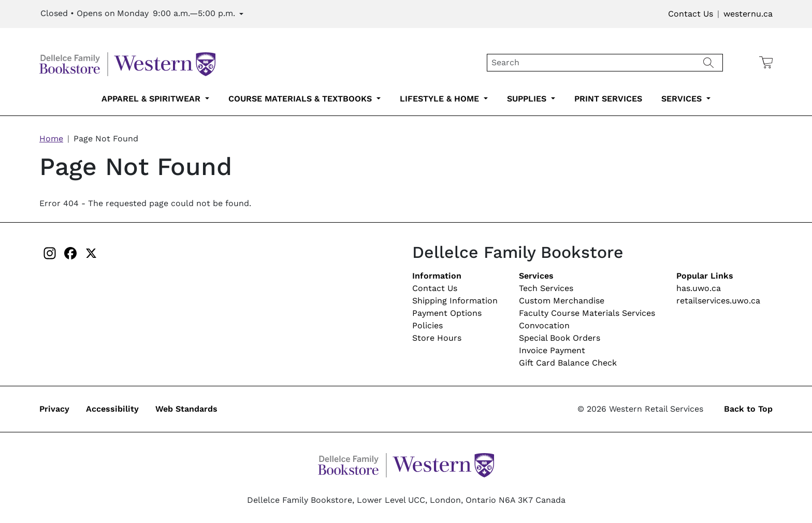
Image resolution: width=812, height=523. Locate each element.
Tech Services (546, 288)
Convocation (544, 325)
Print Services (608, 99)
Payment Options (447, 313)
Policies (427, 325)
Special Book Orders (560, 338)
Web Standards (186, 409)
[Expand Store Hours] (142, 14)
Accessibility (112, 409)
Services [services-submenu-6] (683, 99)
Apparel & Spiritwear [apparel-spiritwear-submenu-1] (152, 99)
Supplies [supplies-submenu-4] (528, 99)
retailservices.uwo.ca (718, 301)
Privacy (54, 409)
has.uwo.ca (699, 288)
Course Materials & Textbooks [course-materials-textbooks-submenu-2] (301, 99)
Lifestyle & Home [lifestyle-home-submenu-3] (441, 99)
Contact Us (691, 14)
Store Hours (437, 338)
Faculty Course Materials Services (587, 313)
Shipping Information (455, 301)
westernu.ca (748, 14)
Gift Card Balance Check (568, 363)
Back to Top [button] (748, 409)
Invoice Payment (552, 350)
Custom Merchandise (562, 301)
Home (51, 139)
